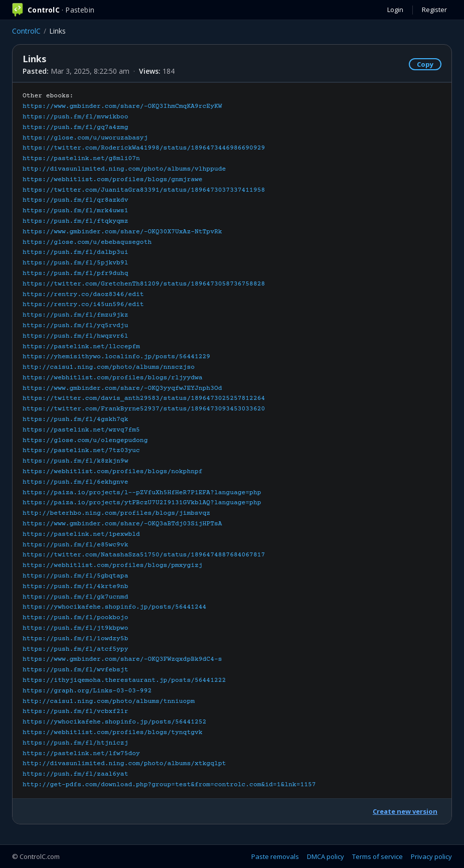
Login (395, 10)
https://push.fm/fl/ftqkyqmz (75, 221)
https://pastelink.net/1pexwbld (81, 534)
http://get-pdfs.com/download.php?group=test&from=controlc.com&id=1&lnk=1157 (169, 785)
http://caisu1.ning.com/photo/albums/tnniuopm (109, 701)
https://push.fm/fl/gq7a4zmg (75, 127)
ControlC (26, 31)
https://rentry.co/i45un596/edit (83, 305)
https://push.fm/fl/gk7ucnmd (75, 597)
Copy (425, 64)
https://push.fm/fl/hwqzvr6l (75, 336)
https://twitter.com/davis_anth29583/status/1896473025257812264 (144, 398)
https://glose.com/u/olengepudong (85, 441)
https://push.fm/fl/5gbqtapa (75, 576)
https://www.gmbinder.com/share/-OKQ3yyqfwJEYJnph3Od (122, 388)
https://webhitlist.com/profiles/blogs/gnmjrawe (113, 180)
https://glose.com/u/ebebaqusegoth (87, 242)
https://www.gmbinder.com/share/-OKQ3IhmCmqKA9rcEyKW (122, 106)
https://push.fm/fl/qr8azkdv (75, 200)
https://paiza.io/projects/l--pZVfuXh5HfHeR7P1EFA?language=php (142, 493)
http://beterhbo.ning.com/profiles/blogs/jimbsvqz (116, 513)
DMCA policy (326, 856)
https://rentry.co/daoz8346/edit (83, 295)
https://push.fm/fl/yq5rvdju (75, 326)
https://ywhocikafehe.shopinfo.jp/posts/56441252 (114, 722)
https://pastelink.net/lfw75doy (81, 754)
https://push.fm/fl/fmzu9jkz (75, 315)
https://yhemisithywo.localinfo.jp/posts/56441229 (116, 357)
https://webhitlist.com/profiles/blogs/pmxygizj (113, 565)
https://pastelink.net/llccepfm (81, 347)
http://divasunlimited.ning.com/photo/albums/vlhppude (124, 169)
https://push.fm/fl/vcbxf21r (75, 711)
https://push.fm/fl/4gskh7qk (75, 419)
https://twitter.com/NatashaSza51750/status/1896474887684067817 (144, 555)
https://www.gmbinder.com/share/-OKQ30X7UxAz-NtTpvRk (122, 232)
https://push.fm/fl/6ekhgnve (75, 482)
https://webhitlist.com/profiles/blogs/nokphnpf (113, 472)
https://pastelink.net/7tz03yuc (81, 451)
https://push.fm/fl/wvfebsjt (75, 670)
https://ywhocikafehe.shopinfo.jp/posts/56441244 (114, 607)
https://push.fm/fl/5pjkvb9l (75, 263)
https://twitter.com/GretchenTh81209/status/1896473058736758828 (144, 284)
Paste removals (275, 856)
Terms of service (377, 856)
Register (434, 10)
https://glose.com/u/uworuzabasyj (85, 138)
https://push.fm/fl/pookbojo (75, 618)
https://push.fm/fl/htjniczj (75, 743)
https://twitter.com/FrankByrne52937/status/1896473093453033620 (144, 409)
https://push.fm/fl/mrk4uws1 (75, 211)
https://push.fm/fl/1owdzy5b (75, 639)
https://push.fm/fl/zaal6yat (75, 774)
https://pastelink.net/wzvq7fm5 (81, 430)
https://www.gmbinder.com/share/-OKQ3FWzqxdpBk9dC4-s (122, 659)
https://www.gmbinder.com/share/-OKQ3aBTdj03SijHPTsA (122, 524)
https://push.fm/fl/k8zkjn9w (75, 461)
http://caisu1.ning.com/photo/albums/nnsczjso (109, 367)
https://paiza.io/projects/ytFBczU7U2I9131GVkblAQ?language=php (142, 503)
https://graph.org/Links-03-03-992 (87, 691)
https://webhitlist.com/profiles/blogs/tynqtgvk (113, 733)
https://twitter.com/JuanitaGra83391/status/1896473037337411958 (144, 190)
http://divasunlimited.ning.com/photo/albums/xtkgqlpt (124, 764)
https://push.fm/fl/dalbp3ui (75, 252)
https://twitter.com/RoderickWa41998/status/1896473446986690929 (144, 148)
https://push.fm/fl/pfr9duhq (75, 273)
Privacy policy (431, 856)
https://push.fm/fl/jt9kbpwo (75, 628)
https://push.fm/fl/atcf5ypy (75, 649)
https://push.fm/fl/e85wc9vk (75, 545)
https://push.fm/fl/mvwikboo (75, 117)
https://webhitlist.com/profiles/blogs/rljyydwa (113, 378)
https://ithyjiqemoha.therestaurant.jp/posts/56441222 (124, 680)
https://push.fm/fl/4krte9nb (75, 587)
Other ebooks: (169, 440)
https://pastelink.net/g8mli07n (81, 159)
